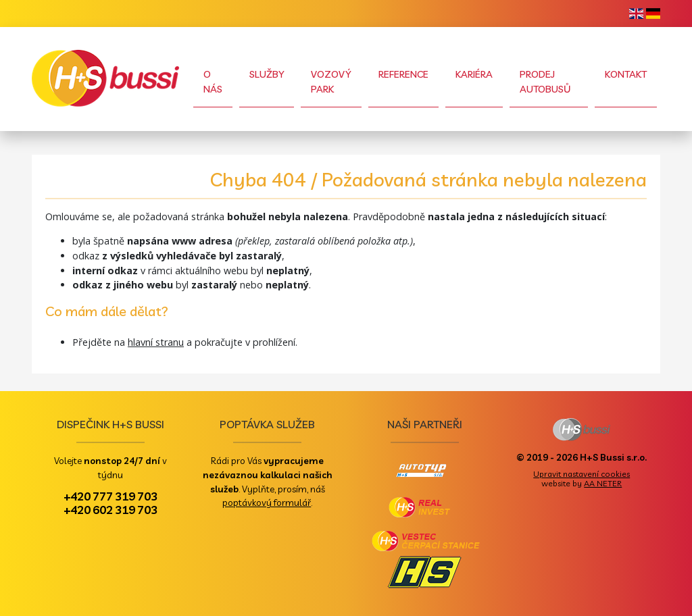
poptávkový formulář (267, 502)
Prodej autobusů (545, 82)
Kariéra (474, 74)
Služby (267, 74)
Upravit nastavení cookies (582, 474)
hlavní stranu (156, 342)
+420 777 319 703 (110, 496)
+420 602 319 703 (110, 509)
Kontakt (626, 74)
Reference (403, 74)
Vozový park (331, 82)
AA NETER (603, 483)
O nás (213, 82)
